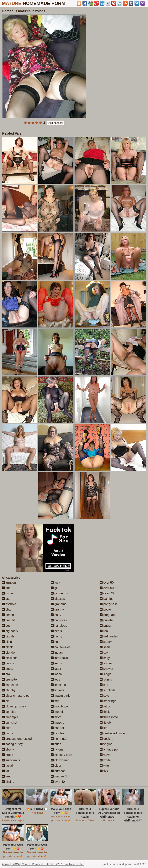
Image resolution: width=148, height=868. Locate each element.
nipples (58, 733)
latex (56, 669)
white (105, 760)
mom (56, 717)
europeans (11, 760)
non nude (59, 739)
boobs (8, 663)
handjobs (59, 626)
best (7, 626)
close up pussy (14, 706)
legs (55, 679)
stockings (108, 701)
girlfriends (59, 593)
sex (104, 653)
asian (7, 593)
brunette (9, 679)
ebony (8, 749)
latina (56, 674)
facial (7, 766)
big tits (8, 636)
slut (104, 685)
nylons (57, 749)
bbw (7, 609)
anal (7, 588)
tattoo (105, 706)
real (104, 631)
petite (105, 609)
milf (55, 701)
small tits (108, 690)
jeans (56, 663)
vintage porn (110, 749)
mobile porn (61, 706)
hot (55, 642)
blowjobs (10, 658)
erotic (8, 755)
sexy (105, 658)
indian (57, 653)
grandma (59, 604)
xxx (104, 771)
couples (9, 712)
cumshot (10, 723)
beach (8, 615)
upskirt (106, 739)
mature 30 (60, 776)
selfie (105, 647)
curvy (7, 733)
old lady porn (61, 755)
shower (107, 669)
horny (56, 636)
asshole (9, 604)
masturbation (62, 696)
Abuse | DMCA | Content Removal (22, 864)
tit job (105, 723)
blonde (8, 653)
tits (104, 728)
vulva (105, 755)
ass (6, 599)
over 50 (107, 583)
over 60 (107, 588)
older (56, 766)
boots (8, 669)
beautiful (10, 620)
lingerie (58, 690)
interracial (59, 658)
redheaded (109, 636)
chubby (9, 690)
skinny (106, 679)
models (58, 712)
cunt (7, 728)
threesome (109, 717)
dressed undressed (17, 739)
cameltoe (10, 685)
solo (104, 696)
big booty (10, 631)
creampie (10, 717)
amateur (9, 583)
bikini (7, 642)
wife (104, 766)
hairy (56, 615)
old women (60, 760)
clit (6, 701)
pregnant (108, 615)
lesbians (58, 685)
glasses (58, 599)
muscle (58, 723)
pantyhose (109, 604)
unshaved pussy (113, 733)
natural (57, 728)
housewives (61, 647)
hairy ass (59, 620)
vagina (106, 744)
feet (6, 776)
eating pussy (12, 744)
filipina (8, 782)
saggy (106, 642)
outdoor (58, 771)
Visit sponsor (56, 123)
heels (56, 631)
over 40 (58, 782)
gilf (55, 588)
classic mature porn (17, 696)
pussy (106, 626)
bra (6, 674)
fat (5, 771)
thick (105, 712)
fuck (55, 583)
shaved (107, 663)
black (7, 647)
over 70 (107, 593)
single (106, 674)
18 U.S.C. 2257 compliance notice (64, 864)
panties (107, 599)
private (106, 620)
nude (56, 744)
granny (57, 609)
